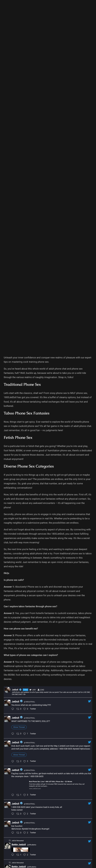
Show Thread (19, 727)
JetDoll (15, 702)
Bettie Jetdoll (19, 845)
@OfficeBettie (32, 845)
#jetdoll (76, 749)
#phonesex (85, 749)
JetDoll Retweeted (18, 841)
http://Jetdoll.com (62, 746)
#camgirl (45, 829)
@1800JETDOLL (29, 702)
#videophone (35, 829)
